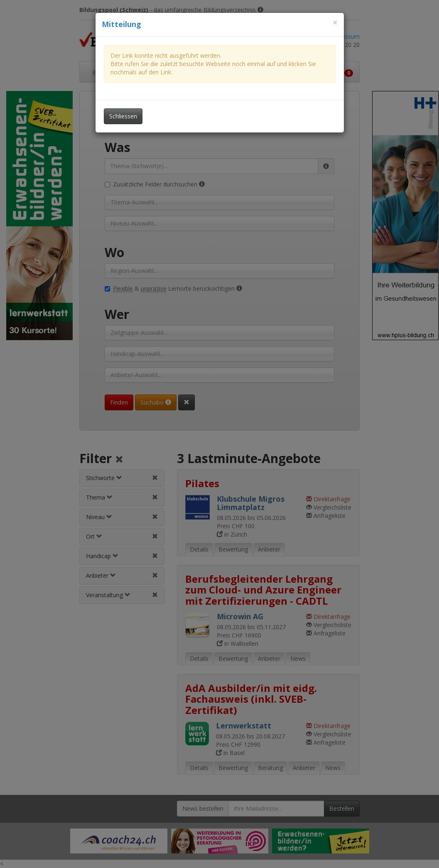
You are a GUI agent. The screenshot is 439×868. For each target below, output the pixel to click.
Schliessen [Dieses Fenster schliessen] (123, 116)
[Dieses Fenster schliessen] (335, 23)
